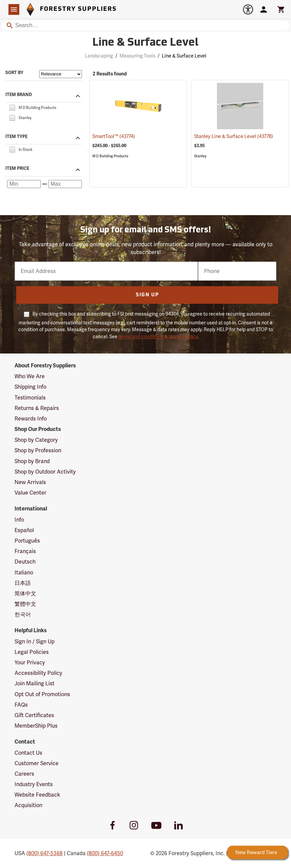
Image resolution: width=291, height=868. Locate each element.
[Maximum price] (65, 184)
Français (25, 551)
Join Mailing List (35, 683)
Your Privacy (30, 663)
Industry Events (34, 784)
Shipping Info (30, 387)
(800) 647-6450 (105, 853)
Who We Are (30, 376)
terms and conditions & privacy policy (158, 337)
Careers (24, 774)
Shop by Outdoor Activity (45, 472)
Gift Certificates (34, 715)
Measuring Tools (137, 56)
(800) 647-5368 (44, 853)
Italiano (24, 573)
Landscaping (99, 56)
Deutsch (25, 562)
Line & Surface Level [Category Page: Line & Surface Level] (145, 43)
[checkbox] (12, 107)
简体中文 (25, 593)
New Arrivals (30, 482)
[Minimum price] (24, 184)
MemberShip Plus (36, 726)
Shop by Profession (38, 450)
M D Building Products (110, 156)
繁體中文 (25, 604)
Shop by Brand (32, 461)
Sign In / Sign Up (35, 642)
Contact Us (28, 753)
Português (27, 541)
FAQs (21, 705)
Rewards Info (31, 419)
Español (24, 530)
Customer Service (37, 763)
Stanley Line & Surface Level (234, 136)
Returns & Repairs (37, 408)
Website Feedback (37, 795)
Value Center (30, 493)
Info (19, 520)
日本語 (23, 583)
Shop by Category (36, 440)
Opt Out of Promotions (42, 694)
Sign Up (147, 295)
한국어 (23, 614)
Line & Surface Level (184, 56)
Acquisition (28, 805)
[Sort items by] (61, 74)
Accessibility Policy (38, 673)
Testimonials (30, 398)
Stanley (200, 156)
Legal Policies (32, 652)
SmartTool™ (114, 136)
